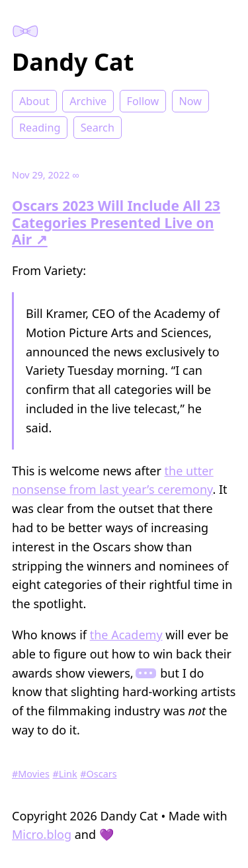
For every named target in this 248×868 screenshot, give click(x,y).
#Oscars (98, 774)
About (34, 101)
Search (98, 128)
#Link (65, 774)
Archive (88, 101)
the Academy (126, 635)
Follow (143, 101)
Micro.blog (42, 834)
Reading (40, 128)
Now (191, 101)
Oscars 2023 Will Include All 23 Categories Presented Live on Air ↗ (116, 222)
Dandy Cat (73, 62)
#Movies (31, 774)
